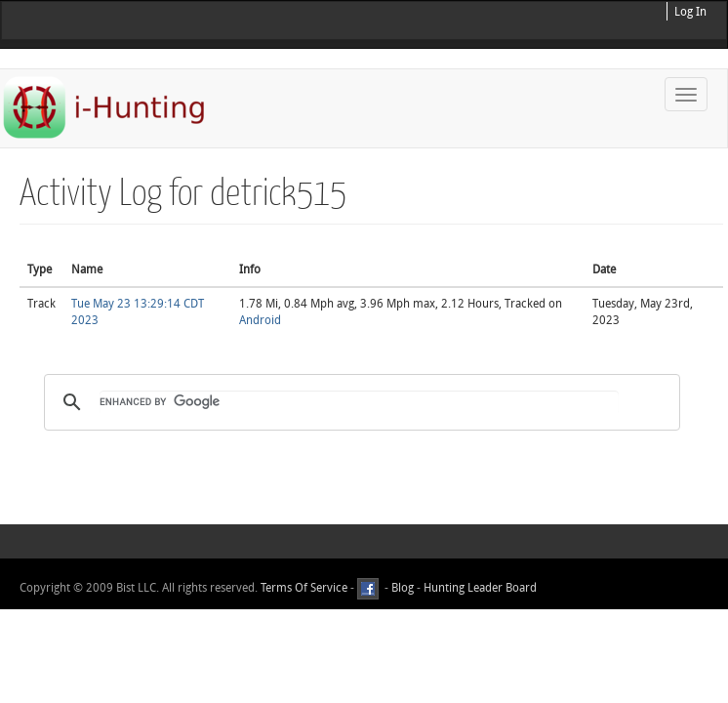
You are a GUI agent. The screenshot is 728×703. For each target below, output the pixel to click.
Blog (403, 588)
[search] (359, 402)
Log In (690, 12)
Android (260, 320)
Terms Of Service (304, 588)
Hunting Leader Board (479, 588)
